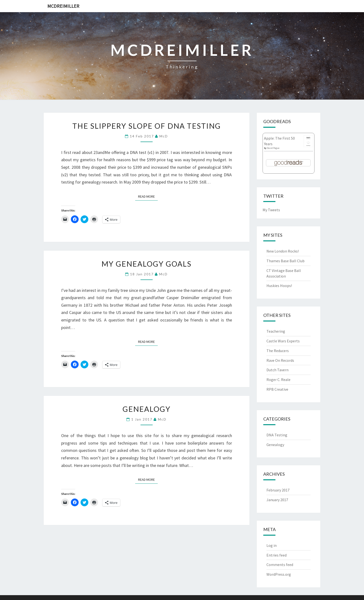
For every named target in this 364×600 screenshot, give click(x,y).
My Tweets (271, 210)
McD (164, 136)
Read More (148, 196)
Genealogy (147, 409)
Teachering (276, 331)
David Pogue (273, 148)
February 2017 (278, 490)
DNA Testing (277, 435)
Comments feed (280, 565)
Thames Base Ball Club (285, 261)
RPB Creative (277, 389)
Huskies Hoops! (279, 286)
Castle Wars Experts (283, 341)
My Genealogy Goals (146, 264)
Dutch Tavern (277, 370)
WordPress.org (279, 574)
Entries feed (277, 555)
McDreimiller (63, 6)
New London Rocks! (283, 251)
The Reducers (278, 351)
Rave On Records (280, 360)
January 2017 (277, 500)
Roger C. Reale (278, 380)
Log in (272, 545)
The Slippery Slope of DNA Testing (147, 126)
